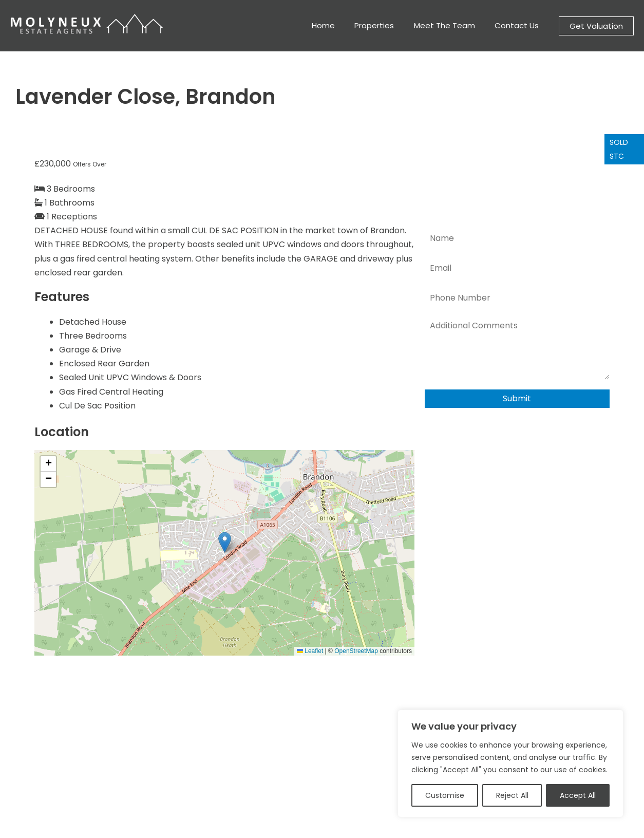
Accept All (578, 795)
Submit (517, 398)
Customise (445, 795)
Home (338, 25)
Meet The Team (451, 25)
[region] (510, 763)
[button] (596, 26)
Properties (385, 25)
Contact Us (519, 25)
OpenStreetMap (356, 651)
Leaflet (310, 651)
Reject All (512, 795)
